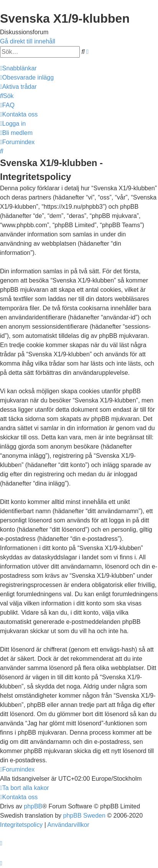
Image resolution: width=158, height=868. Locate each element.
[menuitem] (27, 77)
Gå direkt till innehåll (28, 41)
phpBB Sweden (84, 816)
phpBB (33, 806)
